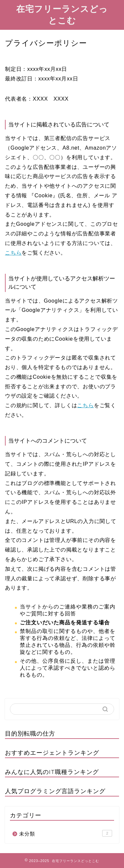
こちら (13, 253)
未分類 (66, 833)
